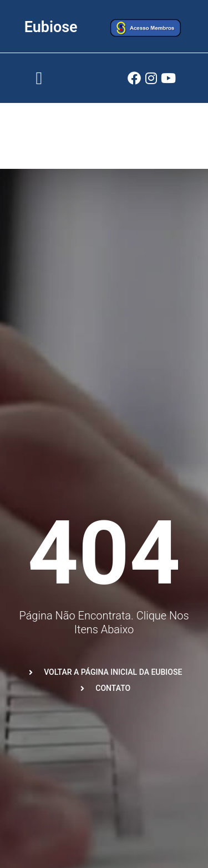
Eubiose (51, 27)
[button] (39, 78)
